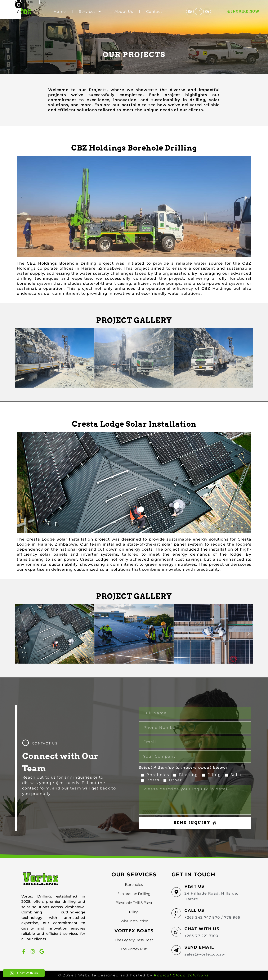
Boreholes (158, 775)
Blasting (188, 775)
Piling (214, 775)
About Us (124, 12)
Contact (154, 12)
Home (60, 12)
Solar (236, 775)
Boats (153, 780)
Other (175, 780)
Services (90, 12)
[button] (19, 358)
